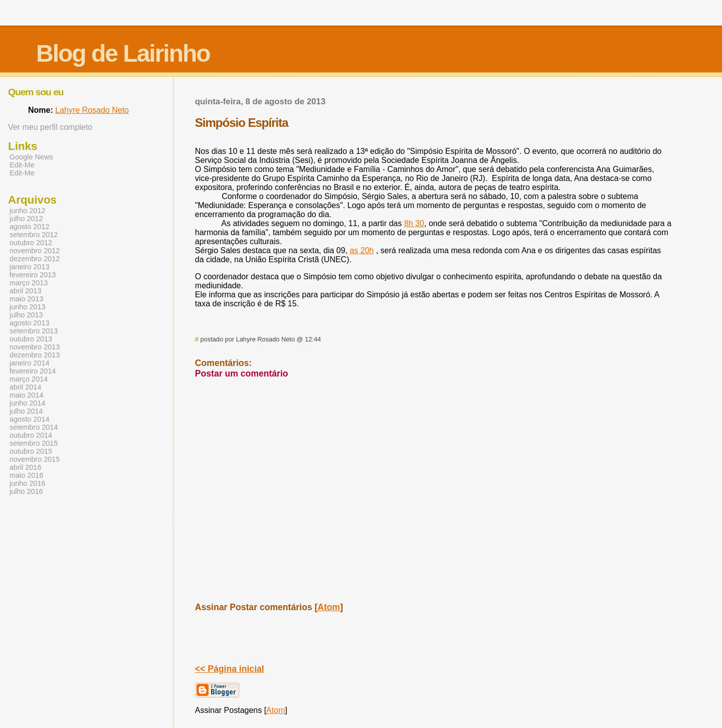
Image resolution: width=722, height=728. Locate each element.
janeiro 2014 (29, 363)
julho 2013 (26, 315)
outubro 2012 (31, 243)
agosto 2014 (29, 419)
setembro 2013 (34, 331)
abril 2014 (25, 387)
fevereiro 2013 (33, 275)
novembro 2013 (35, 347)
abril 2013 (25, 291)
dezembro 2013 (35, 355)
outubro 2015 (31, 451)
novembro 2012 (35, 251)
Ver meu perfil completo (50, 127)
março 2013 (29, 283)
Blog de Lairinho (123, 53)
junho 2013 (27, 307)
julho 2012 (26, 219)
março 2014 (29, 379)
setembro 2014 (34, 427)
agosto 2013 (29, 323)
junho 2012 (27, 211)
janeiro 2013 (29, 267)
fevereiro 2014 (33, 371)
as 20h (362, 250)
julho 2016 (26, 491)
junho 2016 (27, 483)
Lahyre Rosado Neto (92, 110)
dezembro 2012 (35, 259)
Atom (329, 607)
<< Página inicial (230, 669)
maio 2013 (26, 299)
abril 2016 (25, 467)
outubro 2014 (31, 435)
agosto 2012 (29, 227)
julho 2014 (26, 411)
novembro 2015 (35, 459)
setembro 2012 (34, 235)
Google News (31, 157)
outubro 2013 (31, 339)
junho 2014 (27, 403)
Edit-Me (22, 165)
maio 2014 (26, 395)
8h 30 (414, 223)
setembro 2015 (34, 443)
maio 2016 (26, 475)
